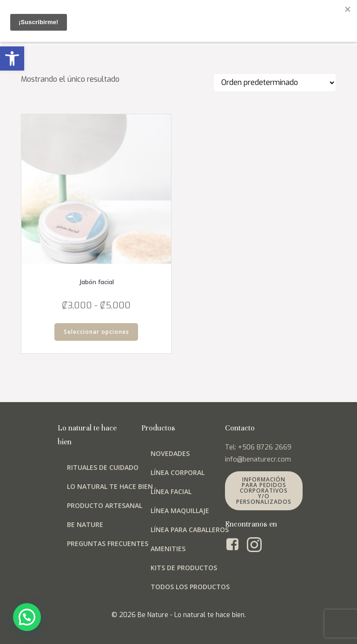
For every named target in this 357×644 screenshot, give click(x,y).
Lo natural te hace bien (110, 486)
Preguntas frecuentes (108, 543)
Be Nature (85, 524)
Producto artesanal (105, 505)
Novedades (170, 453)
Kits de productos (184, 568)
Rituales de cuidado (103, 467)
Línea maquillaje (180, 511)
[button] (12, 59)
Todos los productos (190, 587)
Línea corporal (178, 472)
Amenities (168, 549)
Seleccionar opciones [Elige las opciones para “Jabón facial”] (96, 332)
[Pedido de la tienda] (275, 83)
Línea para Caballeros (190, 530)
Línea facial (171, 491)
